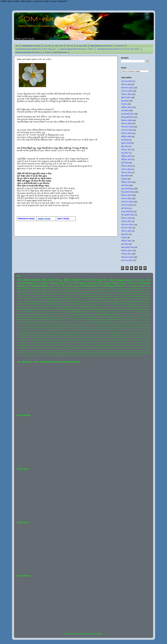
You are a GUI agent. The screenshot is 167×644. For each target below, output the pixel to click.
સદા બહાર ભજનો (81, 46)
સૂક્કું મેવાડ (64, 355)
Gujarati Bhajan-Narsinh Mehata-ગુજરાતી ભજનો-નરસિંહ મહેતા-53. (104, 296)
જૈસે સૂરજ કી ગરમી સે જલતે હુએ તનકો (87, 335)
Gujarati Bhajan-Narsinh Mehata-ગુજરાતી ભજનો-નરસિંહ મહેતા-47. (94, 291)
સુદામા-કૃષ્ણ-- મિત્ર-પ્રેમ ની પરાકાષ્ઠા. (39, 355)
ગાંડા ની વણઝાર (41, 332)
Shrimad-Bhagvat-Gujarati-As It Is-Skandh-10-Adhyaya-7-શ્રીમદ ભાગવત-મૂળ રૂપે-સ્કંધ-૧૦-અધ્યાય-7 (49, 319)
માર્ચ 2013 (125, 208)
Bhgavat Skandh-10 (23, 291)
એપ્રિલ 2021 (126, 107)
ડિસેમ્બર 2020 (127, 120)
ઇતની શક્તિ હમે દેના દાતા (140, 325)
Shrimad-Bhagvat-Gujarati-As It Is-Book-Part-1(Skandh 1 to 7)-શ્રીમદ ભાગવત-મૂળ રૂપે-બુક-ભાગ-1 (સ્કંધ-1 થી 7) (80, 304)
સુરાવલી (55, 355)
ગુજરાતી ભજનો (80, 280)
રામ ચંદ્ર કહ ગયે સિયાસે (27, 350)
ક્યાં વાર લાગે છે (136, 330)
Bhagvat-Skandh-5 (88, 283)
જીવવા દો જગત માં (55, 335)
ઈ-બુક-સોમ (47, 46)
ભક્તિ (146, 343)
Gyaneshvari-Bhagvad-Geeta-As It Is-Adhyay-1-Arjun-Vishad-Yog (110, 299)
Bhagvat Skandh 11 (142, 289)
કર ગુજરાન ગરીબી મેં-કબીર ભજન (30, 330)
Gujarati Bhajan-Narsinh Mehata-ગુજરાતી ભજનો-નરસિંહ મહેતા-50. (99, 294)
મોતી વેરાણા (70, 348)
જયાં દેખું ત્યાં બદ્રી (29, 335)
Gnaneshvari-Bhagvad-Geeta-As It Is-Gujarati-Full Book (51, 291)
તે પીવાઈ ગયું (90, 337)
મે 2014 (124, 179)
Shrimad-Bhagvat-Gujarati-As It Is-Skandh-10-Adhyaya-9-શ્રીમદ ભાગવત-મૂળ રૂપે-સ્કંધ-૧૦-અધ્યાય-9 (51, 322)
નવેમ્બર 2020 (126, 123)
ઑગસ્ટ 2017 (126, 150)
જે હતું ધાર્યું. (67, 335)
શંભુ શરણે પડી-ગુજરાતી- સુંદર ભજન (137, 350)
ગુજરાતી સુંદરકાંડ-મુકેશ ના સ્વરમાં (120, 332)
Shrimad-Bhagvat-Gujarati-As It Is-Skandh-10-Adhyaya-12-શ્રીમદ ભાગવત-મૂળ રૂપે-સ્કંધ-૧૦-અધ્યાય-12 (97, 309)
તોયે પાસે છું (107, 337)
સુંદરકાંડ (103, 280)
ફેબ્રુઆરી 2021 (127, 114)
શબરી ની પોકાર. (22, 353)
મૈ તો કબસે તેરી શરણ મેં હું (55, 348)
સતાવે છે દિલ (101, 353)
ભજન (143, 280)
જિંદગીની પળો (42, 335)
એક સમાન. (26, 327)
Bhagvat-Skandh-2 (139, 286)
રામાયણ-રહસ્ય (72, 286)
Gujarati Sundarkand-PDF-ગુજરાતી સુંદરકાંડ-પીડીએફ (77, 49)
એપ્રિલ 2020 (126, 137)
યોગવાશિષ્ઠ (69, 289)
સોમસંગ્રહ (132, 283)
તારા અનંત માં (52, 337)
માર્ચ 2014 (125, 185)
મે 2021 (124, 104)
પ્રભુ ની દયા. (60, 343)
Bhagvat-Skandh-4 (26, 283)
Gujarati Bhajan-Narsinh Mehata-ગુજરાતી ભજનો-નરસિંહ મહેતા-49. (52, 294)
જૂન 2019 (125, 146)
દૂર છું (128, 337)
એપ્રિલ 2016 (126, 156)
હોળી (127, 355)
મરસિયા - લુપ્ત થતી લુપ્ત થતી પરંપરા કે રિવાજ (114, 345)
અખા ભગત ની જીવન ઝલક (42, 289)
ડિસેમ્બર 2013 (127, 195)
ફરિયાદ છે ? (107, 343)
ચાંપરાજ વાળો (120, 46)
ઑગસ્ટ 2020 (126, 133)
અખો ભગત (69, 46)
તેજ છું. (99, 337)
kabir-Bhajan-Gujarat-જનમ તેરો (129, 322)
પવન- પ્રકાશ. (29, 343)
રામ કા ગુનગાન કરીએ (143, 348)
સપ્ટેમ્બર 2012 (127, 228)
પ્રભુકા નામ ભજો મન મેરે (75, 343)
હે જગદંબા (120, 355)
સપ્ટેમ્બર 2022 (127, 81)
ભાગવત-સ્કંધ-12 (33, 345)
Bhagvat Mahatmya (126, 289)
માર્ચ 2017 (125, 153)
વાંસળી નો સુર (93, 350)
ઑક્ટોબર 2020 (127, 127)
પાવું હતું (45, 343)
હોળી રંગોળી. (136, 355)
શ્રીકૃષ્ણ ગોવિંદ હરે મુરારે (78, 353)
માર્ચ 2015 (125, 163)
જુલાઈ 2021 (126, 97)
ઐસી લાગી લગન (49, 327)
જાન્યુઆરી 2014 (128, 192)
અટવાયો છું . (146, 322)
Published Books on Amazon (31, 46)
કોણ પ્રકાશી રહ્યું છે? (121, 330)
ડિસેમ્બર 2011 (127, 251)
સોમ (19, 280)
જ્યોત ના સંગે (107, 335)
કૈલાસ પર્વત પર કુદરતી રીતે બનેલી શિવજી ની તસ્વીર (95, 330)
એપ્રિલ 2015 (126, 159)
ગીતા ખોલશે (66, 332)
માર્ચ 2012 (125, 244)
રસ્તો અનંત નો (129, 348)
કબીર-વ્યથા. (146, 327)
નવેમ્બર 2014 (126, 169)
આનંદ (88, 325)
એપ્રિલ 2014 (126, 182)
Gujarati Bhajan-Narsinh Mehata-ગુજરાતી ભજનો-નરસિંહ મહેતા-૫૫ (64, 299)
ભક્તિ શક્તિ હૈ (21, 345)
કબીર (57, 286)
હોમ (17, 46)
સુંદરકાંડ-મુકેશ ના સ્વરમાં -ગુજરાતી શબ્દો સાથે (131, 353)
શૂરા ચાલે (65, 353)
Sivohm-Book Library (60, 52)
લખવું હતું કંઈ (42, 350)
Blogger (88, 634)
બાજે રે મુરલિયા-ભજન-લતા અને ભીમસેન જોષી (128, 343)
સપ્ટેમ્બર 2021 (127, 91)
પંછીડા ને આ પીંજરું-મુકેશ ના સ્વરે (98, 340)
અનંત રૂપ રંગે (23, 325)
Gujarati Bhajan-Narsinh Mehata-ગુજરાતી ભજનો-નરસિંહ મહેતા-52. (57, 296)
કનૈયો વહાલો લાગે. (80, 327)
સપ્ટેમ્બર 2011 (127, 260)
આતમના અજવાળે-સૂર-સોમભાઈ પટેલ (72, 325)
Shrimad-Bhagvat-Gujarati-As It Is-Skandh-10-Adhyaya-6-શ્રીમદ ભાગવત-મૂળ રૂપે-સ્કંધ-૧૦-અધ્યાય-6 (114, 317)
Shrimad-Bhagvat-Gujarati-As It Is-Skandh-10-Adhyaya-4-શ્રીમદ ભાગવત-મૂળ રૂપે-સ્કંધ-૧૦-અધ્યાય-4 (108, 314)
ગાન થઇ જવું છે (54, 332)
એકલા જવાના (37, 327)
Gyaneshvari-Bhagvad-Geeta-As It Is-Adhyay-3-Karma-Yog (65, 302)
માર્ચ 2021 (125, 111)
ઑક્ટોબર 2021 (127, 88)
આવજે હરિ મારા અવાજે (123, 325)
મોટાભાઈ (59, 289)
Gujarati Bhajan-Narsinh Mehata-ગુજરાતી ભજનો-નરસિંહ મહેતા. (36, 49)
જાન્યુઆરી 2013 (128, 215)
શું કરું (58, 353)
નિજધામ (83, 340)
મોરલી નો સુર (80, 348)
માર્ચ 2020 (125, 140)
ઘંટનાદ (136, 332)
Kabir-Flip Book (92, 302)
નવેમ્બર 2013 (126, 198)
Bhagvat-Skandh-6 (93, 286)
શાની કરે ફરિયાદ (48, 353)
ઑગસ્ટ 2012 (126, 231)
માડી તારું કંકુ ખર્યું (137, 345)
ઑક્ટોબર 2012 (127, 225)
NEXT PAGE (63, 219)
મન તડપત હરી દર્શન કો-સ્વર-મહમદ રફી (85, 345)
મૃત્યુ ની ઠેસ (41, 348)
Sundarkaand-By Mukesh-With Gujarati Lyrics (102, 322)
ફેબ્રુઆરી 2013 (127, 212)
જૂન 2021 (125, 101)
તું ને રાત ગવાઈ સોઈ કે (76, 337)
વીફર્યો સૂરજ (104, 350)
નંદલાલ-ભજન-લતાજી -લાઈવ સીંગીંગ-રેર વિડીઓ (32, 340)
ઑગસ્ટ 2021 (126, 94)
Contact (48, 52)
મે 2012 (124, 238)
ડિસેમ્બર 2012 (127, 218)
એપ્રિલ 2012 (126, 241)
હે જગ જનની (110, 355)
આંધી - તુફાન (34, 325)
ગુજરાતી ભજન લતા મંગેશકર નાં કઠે (83, 332)
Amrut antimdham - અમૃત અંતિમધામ (104, 289)
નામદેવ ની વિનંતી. (72, 340)
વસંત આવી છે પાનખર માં (78, 350)
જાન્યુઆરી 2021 (128, 117)
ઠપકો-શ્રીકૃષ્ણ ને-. (23, 337)
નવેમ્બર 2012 (126, 221)
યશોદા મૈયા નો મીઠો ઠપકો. (95, 348)
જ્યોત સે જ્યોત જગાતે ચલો (123, 335)
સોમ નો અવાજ (74, 355)
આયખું (110, 325)
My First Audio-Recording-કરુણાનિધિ (112, 302)
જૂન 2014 (125, 176)
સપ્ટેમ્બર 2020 (127, 130)
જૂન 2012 (125, 234)
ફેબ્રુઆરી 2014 (127, 189)
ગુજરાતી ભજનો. (102, 332)
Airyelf (67, 634)
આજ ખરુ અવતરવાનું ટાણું (49, 325)
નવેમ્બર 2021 (126, 84)
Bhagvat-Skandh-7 (117, 286)
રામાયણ (35, 280)
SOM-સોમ (36, 19)
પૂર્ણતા (51, 343)
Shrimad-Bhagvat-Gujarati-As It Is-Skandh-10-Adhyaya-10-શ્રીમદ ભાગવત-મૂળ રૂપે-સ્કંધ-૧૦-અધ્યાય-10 (89, 307)
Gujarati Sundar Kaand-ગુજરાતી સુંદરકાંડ (29, 52)
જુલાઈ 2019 (126, 143)
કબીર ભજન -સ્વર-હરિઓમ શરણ (120, 327)
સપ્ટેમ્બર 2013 (127, 205)
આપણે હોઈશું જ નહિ (99, 325)
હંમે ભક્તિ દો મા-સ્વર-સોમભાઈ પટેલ (92, 355)
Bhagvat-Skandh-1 (40, 286)
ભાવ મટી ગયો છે (46, 345)
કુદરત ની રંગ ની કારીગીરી (68, 330)
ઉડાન (18, 327)
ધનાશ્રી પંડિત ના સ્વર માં (140, 337)
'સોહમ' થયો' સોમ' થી (83, 289)
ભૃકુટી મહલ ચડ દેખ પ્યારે (62, 345)
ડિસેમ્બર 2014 (127, 166)
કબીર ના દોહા (58, 46)
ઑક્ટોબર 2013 (127, 202)
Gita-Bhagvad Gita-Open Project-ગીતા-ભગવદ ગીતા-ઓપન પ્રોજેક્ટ (118, 49)
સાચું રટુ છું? (111, 353)
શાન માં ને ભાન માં (35, 353)
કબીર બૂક (103, 327)
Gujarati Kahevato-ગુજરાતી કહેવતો (101, 46)
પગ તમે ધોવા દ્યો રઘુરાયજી (139, 340)
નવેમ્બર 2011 (126, 254)
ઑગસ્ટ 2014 (126, 172)
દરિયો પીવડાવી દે (119, 337)
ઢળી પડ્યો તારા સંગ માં (38, 337)
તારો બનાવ (63, 337)
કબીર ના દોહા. (93, 327)
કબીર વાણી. (136, 327)
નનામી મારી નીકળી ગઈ (56, 340)
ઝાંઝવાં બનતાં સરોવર (141, 335)
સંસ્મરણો (91, 353)
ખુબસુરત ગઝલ (29, 332)
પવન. (38, 343)
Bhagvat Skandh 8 (112, 283)
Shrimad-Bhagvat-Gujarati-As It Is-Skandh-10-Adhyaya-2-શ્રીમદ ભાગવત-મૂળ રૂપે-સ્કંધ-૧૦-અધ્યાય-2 (103, 312)
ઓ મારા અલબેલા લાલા (65, 327)
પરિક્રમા (19, 343)
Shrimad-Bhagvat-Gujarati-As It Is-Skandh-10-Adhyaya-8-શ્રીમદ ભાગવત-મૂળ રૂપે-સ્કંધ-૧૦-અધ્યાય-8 (118, 319)
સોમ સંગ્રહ (55, 280)
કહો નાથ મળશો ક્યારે (50, 330)
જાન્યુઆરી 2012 (128, 247)
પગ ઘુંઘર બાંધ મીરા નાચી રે (120, 340)
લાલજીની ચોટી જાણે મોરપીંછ (58, 350)
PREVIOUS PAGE (26, 219)
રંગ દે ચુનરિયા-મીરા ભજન (114, 348)
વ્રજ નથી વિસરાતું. (117, 350)
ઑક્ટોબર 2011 (127, 257)
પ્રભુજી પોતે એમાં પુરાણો (93, 343)
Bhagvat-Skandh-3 (125, 280)
